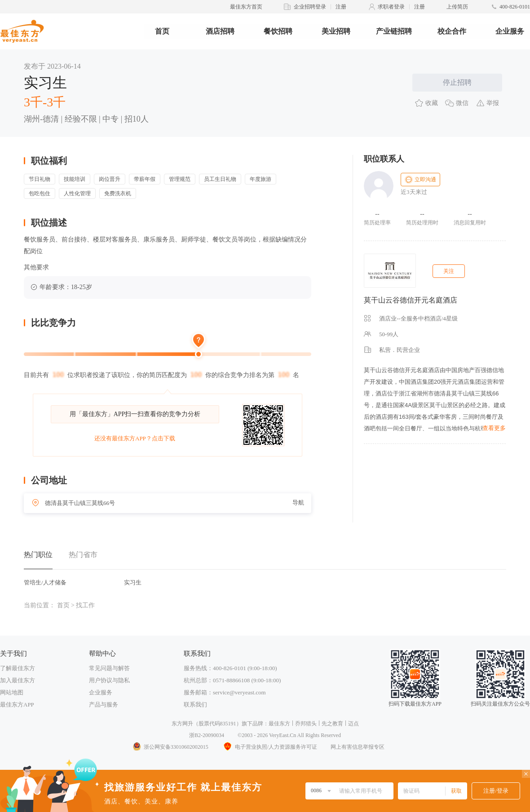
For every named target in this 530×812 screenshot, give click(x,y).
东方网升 (182, 724)
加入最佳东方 (18, 680)
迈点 (353, 724)
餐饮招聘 (278, 31)
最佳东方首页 (246, 7)
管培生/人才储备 (45, 582)
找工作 (85, 605)
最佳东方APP (17, 704)
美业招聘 (336, 31)
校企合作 (452, 31)
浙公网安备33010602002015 (170, 747)
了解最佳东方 (18, 668)
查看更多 (494, 428)
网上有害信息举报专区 (358, 747)
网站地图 (12, 692)
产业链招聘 (394, 31)
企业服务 (510, 31)
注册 (341, 7)
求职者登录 (391, 7)
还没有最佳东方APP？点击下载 (135, 438)
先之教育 (332, 724)
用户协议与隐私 (109, 680)
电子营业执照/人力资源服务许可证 (269, 747)
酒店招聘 (220, 31)
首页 (162, 31)
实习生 (133, 582)
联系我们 (195, 704)
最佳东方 (279, 724)
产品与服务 (104, 704)
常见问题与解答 (109, 668)
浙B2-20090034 (207, 735)
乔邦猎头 (306, 724)
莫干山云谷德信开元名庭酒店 (411, 300)
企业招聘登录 (310, 7)
